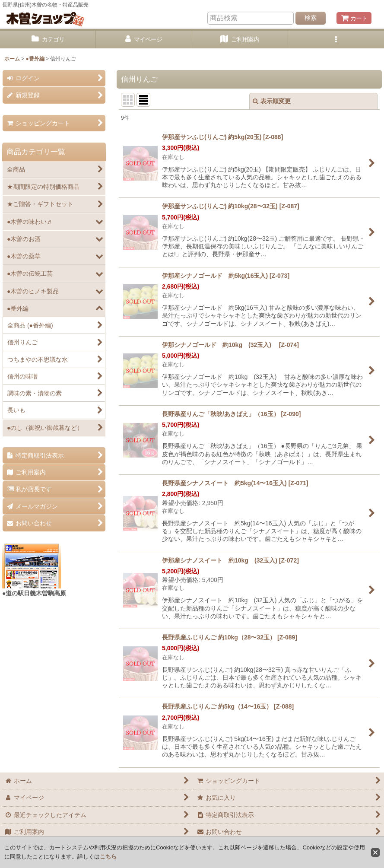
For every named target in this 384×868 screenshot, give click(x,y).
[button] (336, 40)
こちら (108, 857)
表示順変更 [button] (272, 101)
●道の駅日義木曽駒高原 (34, 593)
